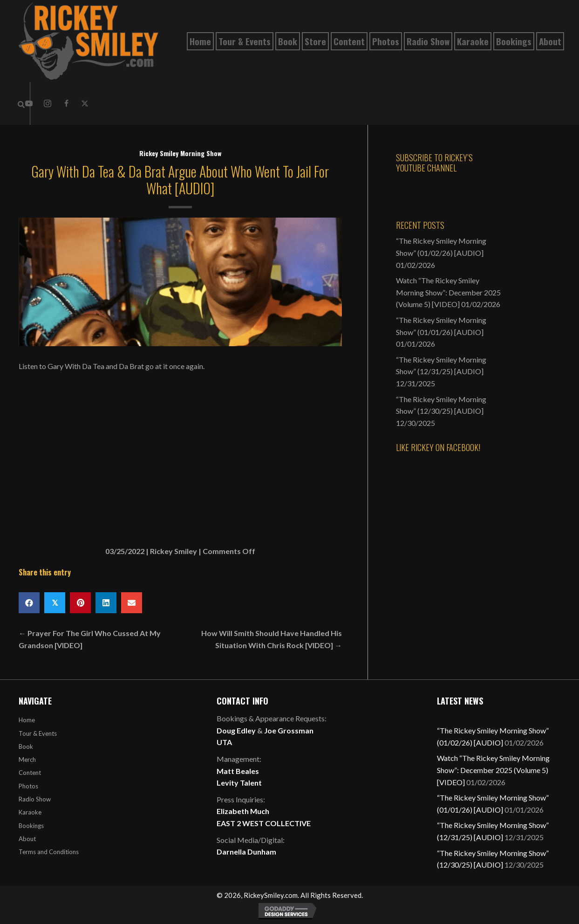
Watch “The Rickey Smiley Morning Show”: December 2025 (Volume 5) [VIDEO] (448, 292)
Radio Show (35, 799)
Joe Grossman (289, 730)
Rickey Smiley (174, 551)
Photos (28, 786)
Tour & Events (38, 733)
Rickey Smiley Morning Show (180, 153)
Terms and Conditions (49, 852)
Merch (27, 760)
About (27, 839)
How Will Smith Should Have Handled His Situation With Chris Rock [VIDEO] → (272, 639)
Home (27, 720)
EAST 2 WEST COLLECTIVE (264, 823)
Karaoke (30, 812)
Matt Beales (238, 771)
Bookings (31, 826)
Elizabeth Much (243, 811)
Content (30, 773)
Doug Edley (236, 730)
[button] (48, 103)
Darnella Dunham (246, 852)
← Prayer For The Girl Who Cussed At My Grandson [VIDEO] (90, 639)
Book (26, 746)
